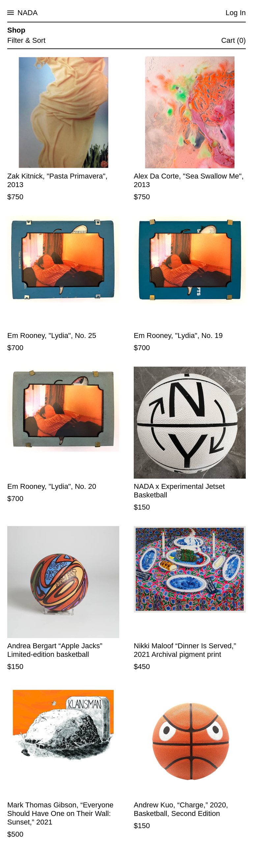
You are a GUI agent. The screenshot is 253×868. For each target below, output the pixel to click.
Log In (236, 13)
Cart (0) (233, 40)
